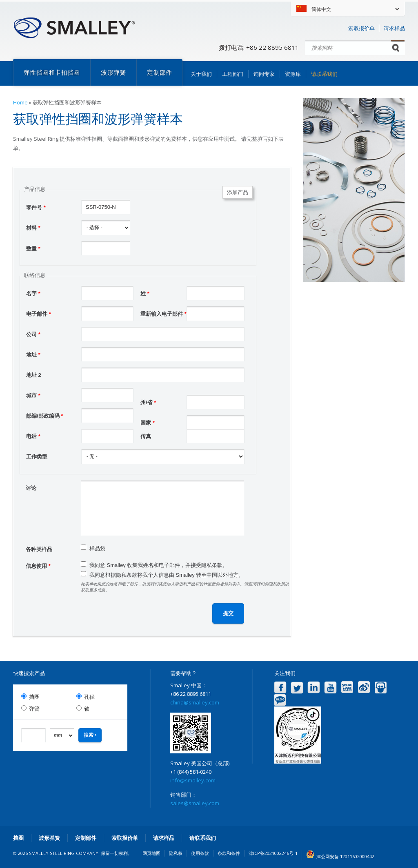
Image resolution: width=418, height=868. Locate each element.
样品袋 (97, 548)
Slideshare (381, 688)
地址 (33, 355)
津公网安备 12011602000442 (345, 856)
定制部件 (159, 72)
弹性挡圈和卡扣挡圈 (52, 72)
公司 (33, 334)
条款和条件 (229, 853)
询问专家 (264, 74)
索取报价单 (361, 28)
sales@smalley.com (195, 803)
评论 (31, 488)
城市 (33, 395)
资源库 (293, 74)
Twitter (297, 688)
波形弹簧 (113, 72)
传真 (146, 436)
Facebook (280, 688)
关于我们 (201, 74)
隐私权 (176, 853)
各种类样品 (39, 549)
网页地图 (151, 853)
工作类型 (37, 457)
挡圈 (34, 697)
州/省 (148, 402)
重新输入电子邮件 (163, 314)
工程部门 (233, 74)
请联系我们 (324, 74)
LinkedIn (314, 688)
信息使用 (38, 566)
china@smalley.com (195, 702)
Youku (347, 688)
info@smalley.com (193, 780)
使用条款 (200, 853)
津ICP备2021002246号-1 (273, 853)
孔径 (89, 697)
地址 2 (34, 375)
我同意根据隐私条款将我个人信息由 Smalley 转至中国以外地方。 (167, 575)
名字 (33, 293)
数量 (33, 249)
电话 (33, 436)
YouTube (330, 688)
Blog (280, 700)
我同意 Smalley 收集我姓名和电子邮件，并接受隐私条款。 (159, 565)
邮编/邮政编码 (44, 416)
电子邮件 (39, 314)
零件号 (36, 207)
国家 (148, 423)
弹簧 (34, 709)
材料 (33, 228)
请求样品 (394, 28)
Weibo (364, 688)
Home (20, 102)
